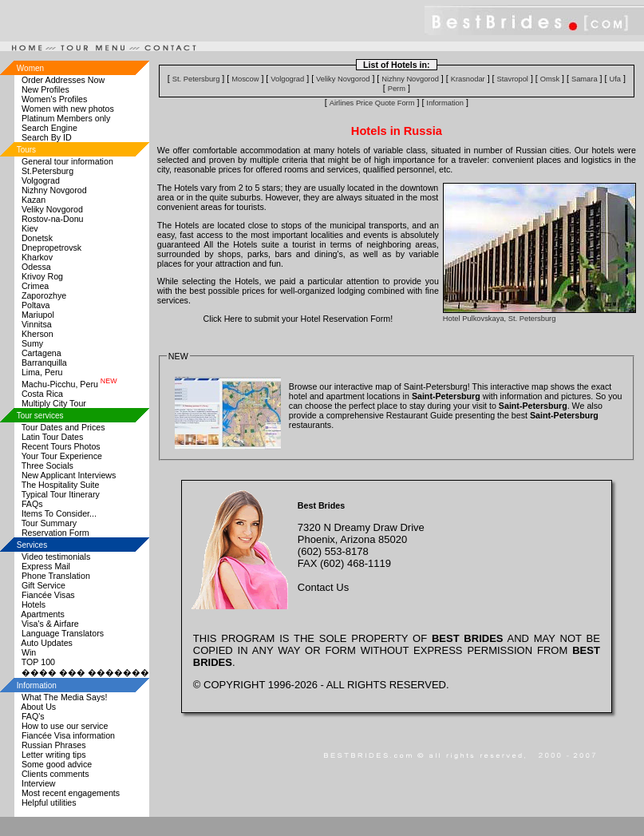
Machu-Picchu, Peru (69, 384)
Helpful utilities (49, 802)
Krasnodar (468, 79)
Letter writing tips (54, 755)
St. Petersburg (196, 79)
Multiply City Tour (54, 403)
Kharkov (37, 257)
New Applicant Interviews (69, 475)
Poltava (36, 305)
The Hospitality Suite (61, 485)
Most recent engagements (71, 793)
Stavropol (513, 79)
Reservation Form (55, 533)
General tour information (67, 161)
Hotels (34, 604)
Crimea (35, 286)
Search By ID (47, 137)
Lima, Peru (42, 372)
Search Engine (49, 128)
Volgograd (41, 180)
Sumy (32, 343)
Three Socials (47, 466)
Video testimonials (56, 557)
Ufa (615, 79)
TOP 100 (38, 662)
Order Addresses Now (63, 80)
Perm (397, 89)
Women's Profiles (54, 99)
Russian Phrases (54, 745)
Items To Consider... (59, 513)
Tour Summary (49, 523)
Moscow (245, 79)
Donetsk (37, 238)
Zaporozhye (44, 295)
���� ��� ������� (85, 672)
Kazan (34, 200)
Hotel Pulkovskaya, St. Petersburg (500, 319)
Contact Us (323, 587)
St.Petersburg (47, 171)
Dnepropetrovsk (51, 248)
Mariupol (38, 315)
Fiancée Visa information (68, 735)
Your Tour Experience (62, 456)
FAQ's (33, 716)
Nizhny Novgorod (54, 190)
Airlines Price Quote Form (372, 103)
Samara (585, 79)
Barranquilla (44, 363)
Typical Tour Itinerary (61, 494)
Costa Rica (42, 394)
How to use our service (65, 726)
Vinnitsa (37, 324)
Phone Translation (56, 576)
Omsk (550, 79)
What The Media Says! (65, 697)
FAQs (32, 504)
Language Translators (63, 633)
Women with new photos (68, 109)
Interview (39, 783)
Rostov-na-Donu (53, 219)
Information (445, 103)
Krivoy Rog (42, 276)
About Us (38, 707)
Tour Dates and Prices (63, 427)
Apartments (43, 614)
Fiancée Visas (48, 595)
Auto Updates (47, 643)
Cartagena (41, 353)
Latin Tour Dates (52, 437)
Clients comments (55, 774)
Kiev (30, 228)
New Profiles (45, 89)
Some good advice (57, 764)
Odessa (36, 267)
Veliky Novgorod (52, 209)
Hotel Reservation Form (346, 319)
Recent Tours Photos (61, 446)
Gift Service (43, 585)
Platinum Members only (66, 118)
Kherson (38, 334)
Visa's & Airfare (50, 624)
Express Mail (46, 566)
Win (29, 652)
